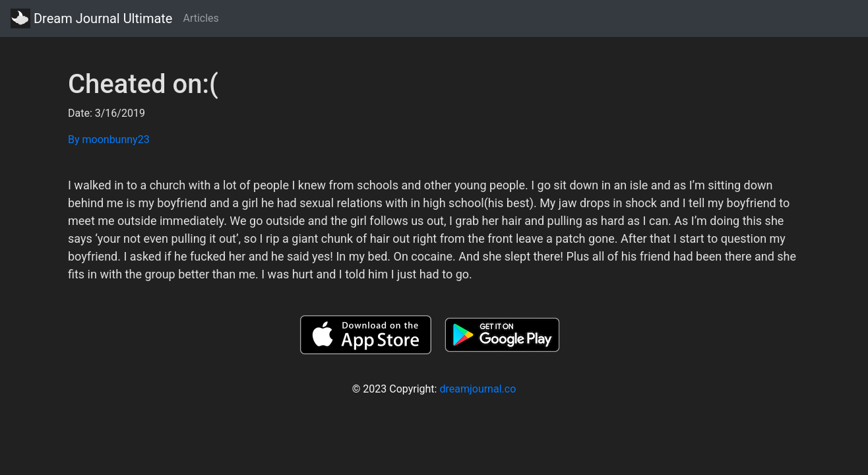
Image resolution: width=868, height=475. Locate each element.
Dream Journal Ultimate (91, 18)
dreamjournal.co (478, 389)
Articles (201, 18)
